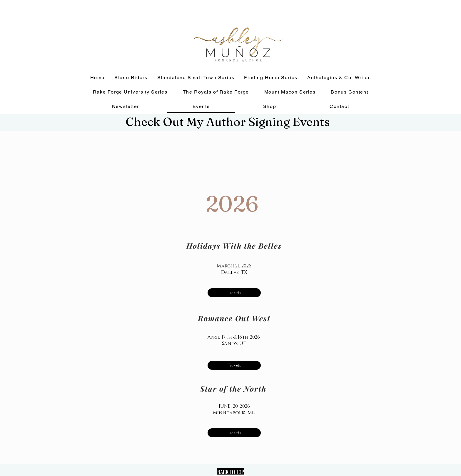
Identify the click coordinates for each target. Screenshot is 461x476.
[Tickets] (234, 293)
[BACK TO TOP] (230, 472)
